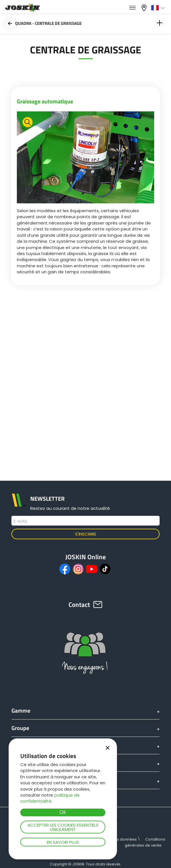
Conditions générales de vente (145, 842)
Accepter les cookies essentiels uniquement (63, 827)
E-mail (21, 521)
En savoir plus (63, 842)
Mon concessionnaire (145, 8)
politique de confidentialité (50, 798)
